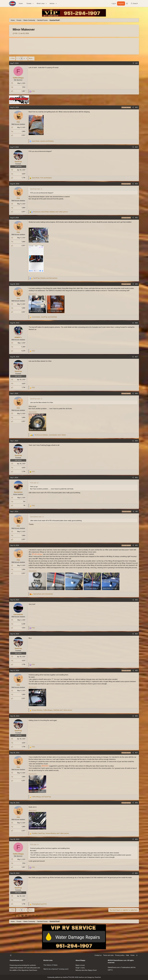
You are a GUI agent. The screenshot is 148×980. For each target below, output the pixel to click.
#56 (136, 716)
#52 (136, 545)
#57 (136, 753)
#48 (136, 393)
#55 (136, 670)
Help (127, 955)
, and (43, 141)
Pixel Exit (98, 977)
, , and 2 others (50, 435)
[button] (33, 3)
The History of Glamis (50, 965)
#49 (136, 441)
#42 (136, 107)
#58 (136, 803)
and (43, 594)
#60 (136, 873)
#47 (136, 357)
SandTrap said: (35, 189)
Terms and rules (108, 955)
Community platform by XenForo (67, 977)
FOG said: (33, 483)
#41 (137, 63)
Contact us (98, 955)
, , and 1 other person (51, 212)
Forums (29, 3)
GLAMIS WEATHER (74, 46)
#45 (136, 218)
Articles (52, 3)
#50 (136, 478)
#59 (136, 839)
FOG (16, 33)
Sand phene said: (36, 517)
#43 (136, 147)
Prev (13, 58)
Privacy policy (120, 955)
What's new (41, 3)
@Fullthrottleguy (37, 554)
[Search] (134, 3)
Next (31, 58)
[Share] (133, 63)
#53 (136, 600)
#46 (136, 323)
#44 (136, 184)
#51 (137, 511)
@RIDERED (45, 766)
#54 (136, 634)
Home (21, 3)
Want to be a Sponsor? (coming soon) (56, 969)
